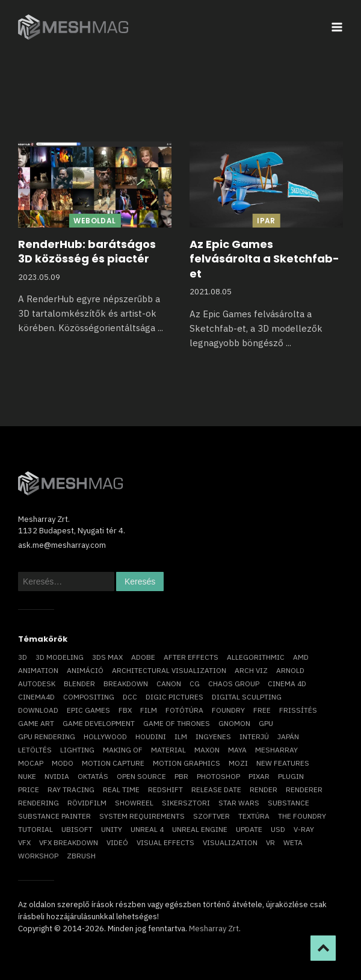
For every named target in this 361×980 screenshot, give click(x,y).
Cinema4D (36, 697)
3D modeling (60, 657)
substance (288, 803)
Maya (237, 750)
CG (195, 684)
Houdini (151, 737)
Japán (288, 737)
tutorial (35, 829)
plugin (291, 776)
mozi (238, 763)
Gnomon (234, 723)
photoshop (218, 776)
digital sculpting (247, 697)
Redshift (165, 789)
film (149, 710)
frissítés (298, 710)
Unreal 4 (147, 829)
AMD (301, 657)
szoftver (211, 816)
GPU (266, 723)
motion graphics (187, 763)
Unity (112, 829)
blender (79, 684)
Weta (293, 842)
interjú (254, 737)
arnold (290, 670)
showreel (134, 803)
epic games (88, 710)
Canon (169, 684)
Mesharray (276, 750)
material (168, 750)
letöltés (35, 750)
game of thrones (177, 723)
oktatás (93, 776)
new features (283, 763)
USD (278, 829)
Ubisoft (77, 829)
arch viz (251, 670)
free (262, 710)
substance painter (54, 816)
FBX (125, 710)
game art (36, 723)
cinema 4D (287, 684)
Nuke (27, 776)
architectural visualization (169, 670)
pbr (181, 776)
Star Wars (239, 803)
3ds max (107, 657)
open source (141, 776)
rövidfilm (87, 803)
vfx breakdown (69, 842)
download (38, 710)
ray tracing (71, 789)
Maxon (207, 750)
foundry (228, 710)
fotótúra (184, 710)
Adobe (143, 657)
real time (121, 789)
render (264, 789)
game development (99, 723)
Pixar (259, 776)
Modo (63, 763)
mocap (31, 763)
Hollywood (105, 737)
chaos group (234, 684)
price (29, 789)
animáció (85, 670)
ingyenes (213, 737)
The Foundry (302, 816)
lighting (77, 750)
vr (270, 842)
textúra (254, 816)
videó (117, 842)
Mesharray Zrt (214, 929)
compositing (89, 697)
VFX (24, 842)
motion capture (113, 763)
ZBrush (81, 856)
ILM (181, 737)
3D (23, 657)
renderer (304, 789)
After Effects (191, 657)
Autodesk (37, 684)
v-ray (304, 829)
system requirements (142, 816)
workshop (38, 856)
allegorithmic (256, 657)
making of (123, 750)
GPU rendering (47, 737)
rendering (39, 803)
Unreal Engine (200, 829)
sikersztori (186, 803)
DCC (130, 697)
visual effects (165, 842)
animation (38, 670)
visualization (230, 842)
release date (216, 789)
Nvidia (57, 776)
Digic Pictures (174, 697)
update (249, 829)
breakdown (126, 684)
